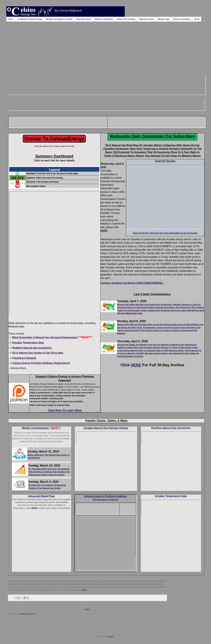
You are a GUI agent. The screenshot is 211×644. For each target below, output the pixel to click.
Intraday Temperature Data (171, 496)
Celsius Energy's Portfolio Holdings (105, 496)
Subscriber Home (84, 19)
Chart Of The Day (165, 161)
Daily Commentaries (182, 19)
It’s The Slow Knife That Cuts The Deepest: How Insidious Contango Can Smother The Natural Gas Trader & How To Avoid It (49, 472)
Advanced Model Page (41, 496)
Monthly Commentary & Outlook (59, 19)
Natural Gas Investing (126, 19)
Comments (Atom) (27, 614)
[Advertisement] (106, 52)
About (197, 19)
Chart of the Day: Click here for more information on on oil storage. (165, 233)
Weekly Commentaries (41, 428)
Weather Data (163, 19)
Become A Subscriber (104, 19)
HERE (104, 231)
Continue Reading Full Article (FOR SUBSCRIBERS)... (133, 283)
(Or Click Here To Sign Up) (105, 500)
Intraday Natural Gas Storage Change (106, 428)
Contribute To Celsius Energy (30, 19)
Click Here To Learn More (65, 410)
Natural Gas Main (146, 19)
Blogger (110, 636)
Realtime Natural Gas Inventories (171, 428)
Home (11, 19)
